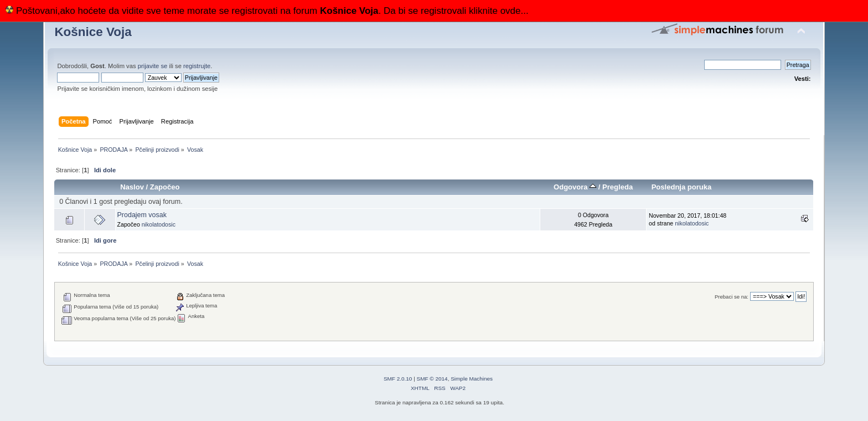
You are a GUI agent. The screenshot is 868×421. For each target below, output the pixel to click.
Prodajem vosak (142, 215)
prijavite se (153, 66)
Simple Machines (472, 379)
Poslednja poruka (682, 187)
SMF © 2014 (432, 379)
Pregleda (618, 187)
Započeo (165, 187)
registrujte (197, 66)
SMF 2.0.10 (398, 379)
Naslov (132, 187)
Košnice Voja (93, 32)
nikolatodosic (159, 224)
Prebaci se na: (732, 297)
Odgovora (575, 187)
